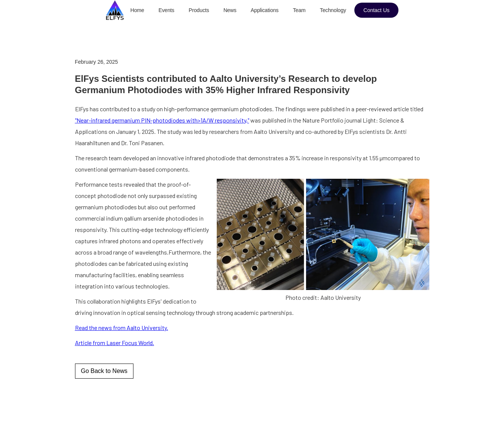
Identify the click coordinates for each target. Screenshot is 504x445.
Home (137, 10)
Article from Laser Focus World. (115, 343)
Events (167, 10)
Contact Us (376, 10)
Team (299, 10)
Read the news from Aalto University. (122, 328)
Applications (265, 10)
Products (199, 10)
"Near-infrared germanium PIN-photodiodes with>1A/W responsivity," (162, 120)
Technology (333, 10)
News (230, 10)
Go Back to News (104, 371)
